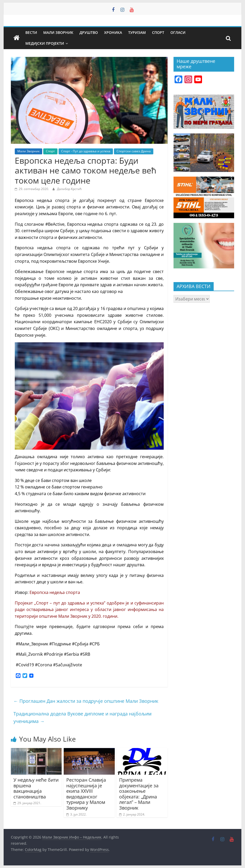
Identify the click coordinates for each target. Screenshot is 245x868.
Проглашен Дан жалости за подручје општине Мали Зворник (86, 701)
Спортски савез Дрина (134, 151)
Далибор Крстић (69, 189)
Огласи (178, 32)
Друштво (89, 32)
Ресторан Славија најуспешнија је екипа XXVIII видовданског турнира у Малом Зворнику (86, 794)
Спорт (158, 32)
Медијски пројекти (45, 43)
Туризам (137, 32)
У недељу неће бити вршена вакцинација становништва (36, 788)
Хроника (113, 32)
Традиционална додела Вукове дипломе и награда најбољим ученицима (82, 717)
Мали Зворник (58, 32)
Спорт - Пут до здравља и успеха (86, 151)
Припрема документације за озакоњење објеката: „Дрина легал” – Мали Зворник (139, 794)
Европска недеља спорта (55, 592)
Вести (31, 32)
